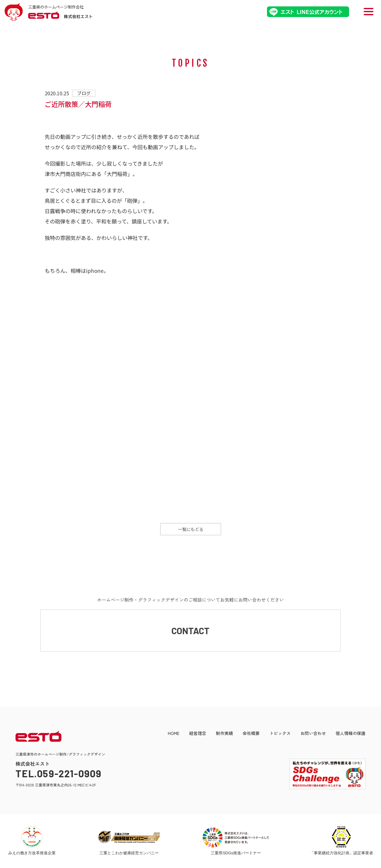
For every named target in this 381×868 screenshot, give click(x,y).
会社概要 (251, 734)
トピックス (280, 734)
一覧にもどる (191, 529)
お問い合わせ (313, 734)
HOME (174, 734)
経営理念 (198, 734)
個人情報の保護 (351, 734)
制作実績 (224, 734)
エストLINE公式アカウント (308, 12)
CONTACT (190, 631)
